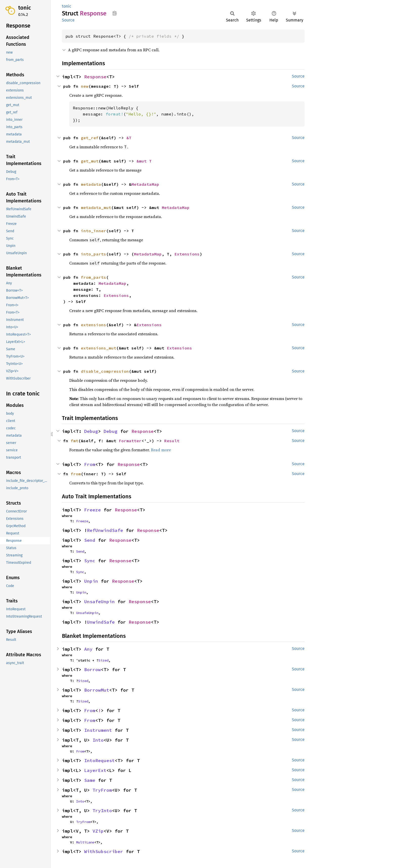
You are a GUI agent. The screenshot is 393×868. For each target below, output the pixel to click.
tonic (25, 8)
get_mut (90, 161)
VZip (98, 831)
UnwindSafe (101, 622)
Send (90, 540)
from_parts (94, 277)
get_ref (90, 138)
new (85, 86)
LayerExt (95, 770)
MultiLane (85, 842)
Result (172, 441)
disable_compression (105, 371)
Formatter (130, 441)
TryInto (102, 811)
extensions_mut (99, 348)
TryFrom (102, 790)
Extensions (187, 254)
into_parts (94, 254)
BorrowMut (97, 690)
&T (129, 138)
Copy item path (115, 13)
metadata (91, 184)
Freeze (93, 510)
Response (95, 77)
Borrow (93, 670)
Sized (103, 660)
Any (88, 649)
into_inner (94, 231)
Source (68, 20)
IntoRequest (99, 760)
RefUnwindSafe (105, 530)
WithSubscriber (104, 851)
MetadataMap (145, 184)
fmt (75, 441)
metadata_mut (96, 207)
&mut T (144, 161)
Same (90, 780)
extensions (94, 325)
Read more (161, 450)
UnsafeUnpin (99, 602)
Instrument (98, 730)
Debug (91, 431)
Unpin (91, 581)
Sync (90, 561)
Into (98, 740)
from (76, 474)
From (90, 464)
